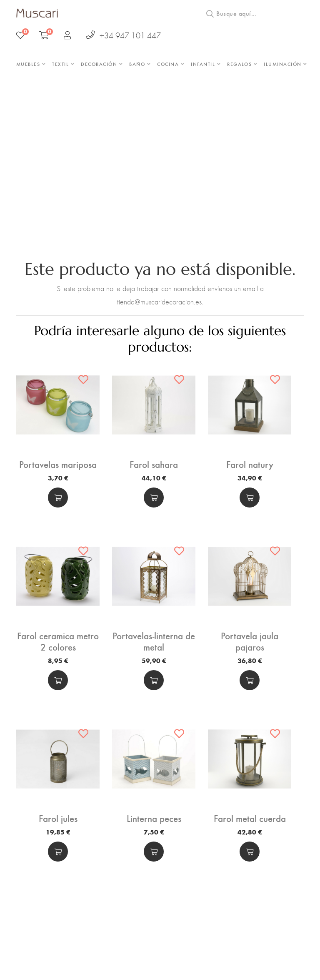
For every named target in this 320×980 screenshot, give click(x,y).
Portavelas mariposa (58, 467)
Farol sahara (154, 467)
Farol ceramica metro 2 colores (58, 641)
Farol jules (58, 815)
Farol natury (250, 467)
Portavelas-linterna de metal (154, 641)
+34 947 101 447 (124, 36)
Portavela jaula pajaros (250, 637)
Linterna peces (154, 815)
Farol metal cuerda (250, 815)
